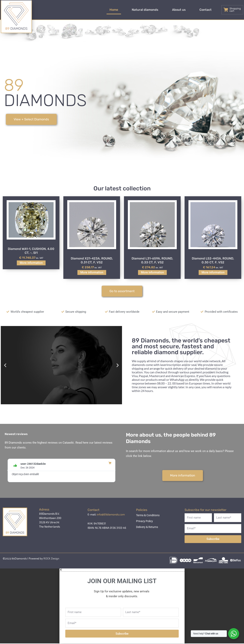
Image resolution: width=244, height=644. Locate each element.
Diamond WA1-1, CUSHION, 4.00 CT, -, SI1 (31, 251)
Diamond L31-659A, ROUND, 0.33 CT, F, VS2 (152, 261)
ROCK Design (51, 558)
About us (188, 10)
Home (136, 10)
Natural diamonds (161, 10)
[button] (5, 365)
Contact (209, 10)
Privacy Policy (144, 521)
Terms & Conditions (148, 515)
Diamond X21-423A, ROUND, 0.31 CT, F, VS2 (92, 261)
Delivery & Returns (147, 527)
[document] (122, 606)
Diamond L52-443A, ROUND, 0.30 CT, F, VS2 (213, 261)
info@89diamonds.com (111, 515)
